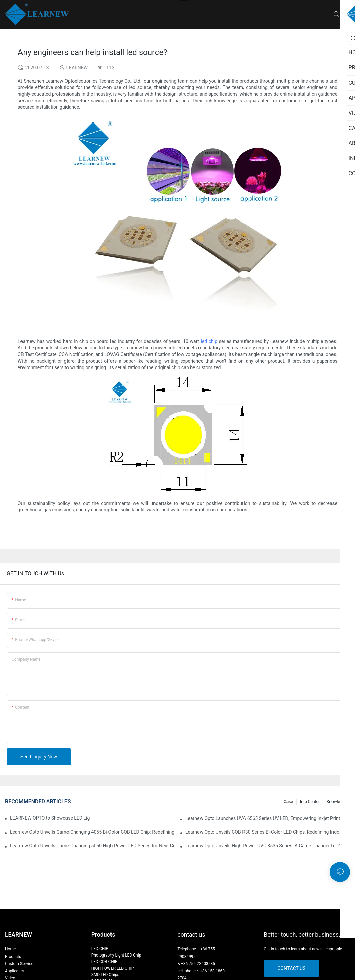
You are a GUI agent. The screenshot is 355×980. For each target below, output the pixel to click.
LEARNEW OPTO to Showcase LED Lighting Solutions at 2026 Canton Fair (50, 818)
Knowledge (337, 802)
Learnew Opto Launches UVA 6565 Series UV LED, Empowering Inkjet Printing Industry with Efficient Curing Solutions (268, 818)
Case (288, 802)
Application (15, 971)
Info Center (310, 802)
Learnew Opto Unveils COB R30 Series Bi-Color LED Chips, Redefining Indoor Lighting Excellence (268, 832)
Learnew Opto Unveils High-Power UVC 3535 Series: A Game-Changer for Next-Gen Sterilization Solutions (268, 846)
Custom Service (19, 964)
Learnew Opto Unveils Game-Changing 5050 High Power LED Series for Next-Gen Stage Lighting (92, 846)
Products (13, 957)
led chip (209, 341)
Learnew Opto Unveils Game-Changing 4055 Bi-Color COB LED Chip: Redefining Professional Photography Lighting (92, 832)
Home (10, 949)
